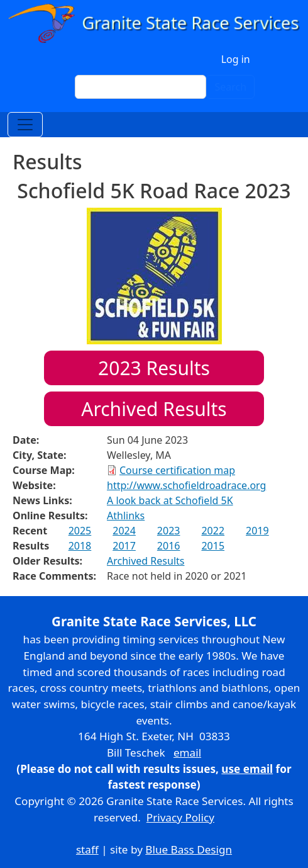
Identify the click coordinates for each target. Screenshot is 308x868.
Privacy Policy (180, 817)
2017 (124, 546)
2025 (80, 531)
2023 (169, 531)
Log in (236, 59)
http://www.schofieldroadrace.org (186, 485)
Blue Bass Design (189, 849)
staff (87, 849)
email (187, 752)
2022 (213, 531)
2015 (213, 546)
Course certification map (177, 470)
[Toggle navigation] (25, 125)
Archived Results (154, 409)
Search (230, 87)
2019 (257, 531)
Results (154, 368)
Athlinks (126, 516)
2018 (80, 546)
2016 (169, 546)
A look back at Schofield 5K (170, 500)
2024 (124, 531)
